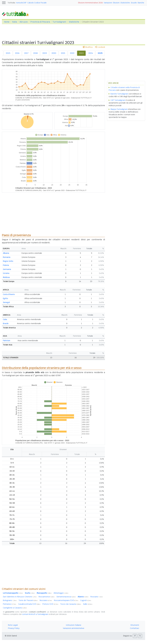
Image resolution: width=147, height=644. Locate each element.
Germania (7, 269)
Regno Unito (8, 261)
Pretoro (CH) (50, 604)
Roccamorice (47, 597)
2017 (26, 53)
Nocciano (46, 600)
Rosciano (97, 597)
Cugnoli (86, 600)
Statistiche (125, 3)
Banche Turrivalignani (119, 94)
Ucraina (6, 273)
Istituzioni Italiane (73, 625)
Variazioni (108, 3)
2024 (91, 53)
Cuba (5, 319)
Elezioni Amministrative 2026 (90, 3)
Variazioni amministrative (74, 628)
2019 (45, 53)
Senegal (6, 302)
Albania (6, 253)
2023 (81, 53)
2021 (63, 53)
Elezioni (116, 3)
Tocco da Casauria (71, 604)
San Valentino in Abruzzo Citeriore (20, 597)
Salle (88, 604)
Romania (7, 257)
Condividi (100, 47)
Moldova (6, 277)
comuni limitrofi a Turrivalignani (35, 614)
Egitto (5, 298)
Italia (14, 22)
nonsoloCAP (21, 3)
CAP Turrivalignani (118, 100)
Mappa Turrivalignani (119, 109)
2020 (54, 53)
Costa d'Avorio (9, 294)
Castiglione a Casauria (15, 608)
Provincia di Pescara (40, 22)
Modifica (88, 47)
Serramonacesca (66, 597)
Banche (141, 3)
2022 (72, 53)
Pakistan (7, 341)
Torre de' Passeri (28, 600)
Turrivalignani (59, 22)
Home (7, 22)
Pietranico (10, 604)
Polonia (6, 265)
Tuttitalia (11, 3)
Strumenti (135, 625)
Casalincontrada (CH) (29, 604)
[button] (135, 636)
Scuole (134, 3)
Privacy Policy (14, 628)
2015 (8, 53)
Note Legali (13, 625)
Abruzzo (24, 22)
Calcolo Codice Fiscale (37, 3)
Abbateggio (61, 593)
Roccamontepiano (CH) (66, 600)
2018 (35, 53)
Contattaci (134, 628)
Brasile (6, 323)
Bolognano (10, 600)
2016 (17, 53)
